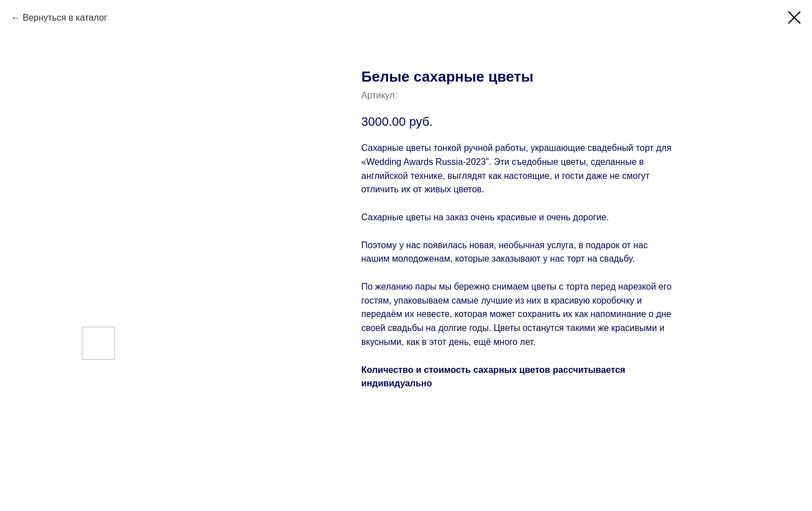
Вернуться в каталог (65, 18)
